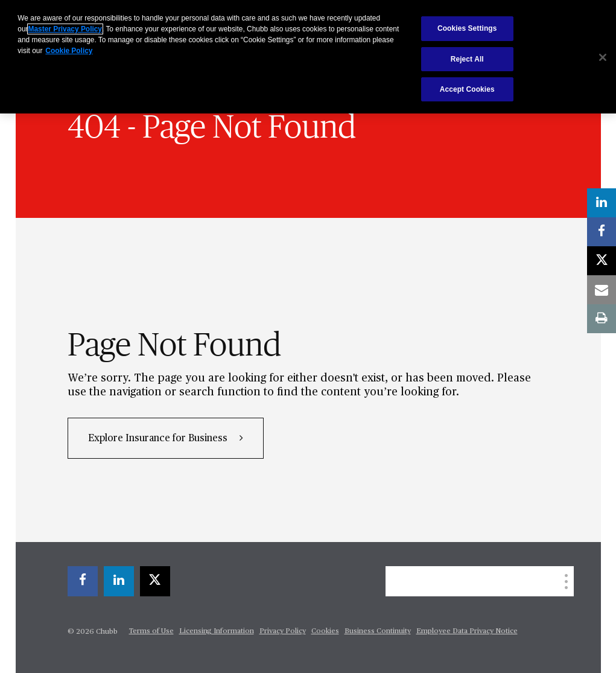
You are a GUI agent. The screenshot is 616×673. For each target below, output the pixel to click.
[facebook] (83, 581)
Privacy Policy (283, 631)
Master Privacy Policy (65, 29)
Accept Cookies (467, 89)
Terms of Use (151, 631)
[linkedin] (119, 581)
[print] (602, 319)
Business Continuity (378, 631)
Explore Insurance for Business (159, 439)
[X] (155, 581)
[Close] (603, 57)
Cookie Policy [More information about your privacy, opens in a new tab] (69, 51)
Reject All (467, 59)
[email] (602, 290)
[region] (308, 57)
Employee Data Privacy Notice (467, 631)
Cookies (325, 631)
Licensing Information (217, 631)
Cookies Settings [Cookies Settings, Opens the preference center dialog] (467, 28)
